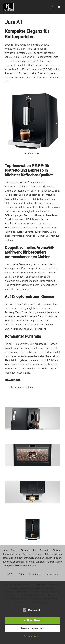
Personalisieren (32, 636)
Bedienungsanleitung (22, 387)
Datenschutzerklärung (29, 574)
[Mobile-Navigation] (59, 7)
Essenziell (32, 610)
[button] (52, 7)
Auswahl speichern (32, 628)
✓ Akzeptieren (32, 620)
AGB (10, 574)
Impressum (52, 574)
